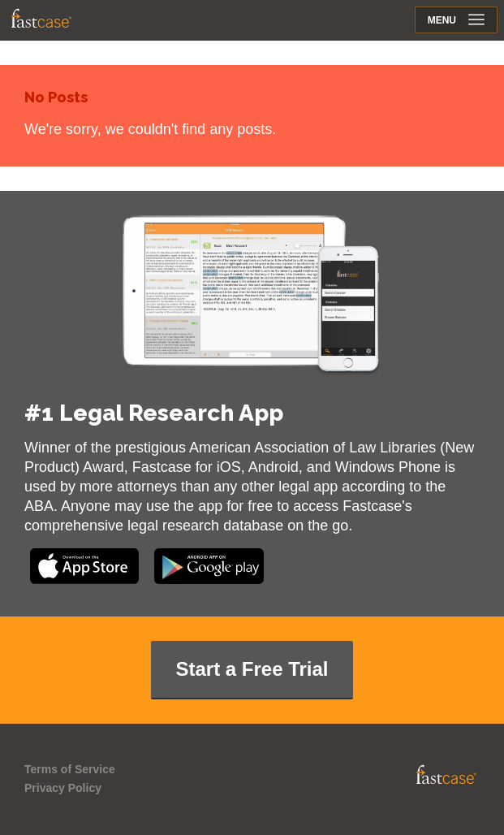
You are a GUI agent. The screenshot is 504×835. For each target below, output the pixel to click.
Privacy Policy (63, 788)
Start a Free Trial (252, 669)
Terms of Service (70, 769)
